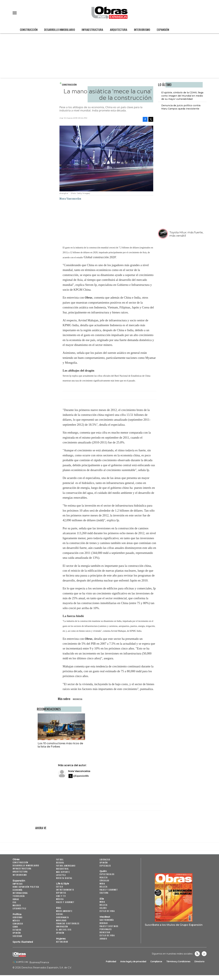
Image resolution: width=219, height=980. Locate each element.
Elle (102, 899)
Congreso (18, 924)
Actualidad (62, 942)
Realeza (104, 877)
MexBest (105, 917)
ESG (14, 902)
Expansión (163, 30)
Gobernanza (62, 917)
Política (17, 914)
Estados (17, 930)
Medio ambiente (64, 911)
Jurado (103, 939)
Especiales (105, 866)
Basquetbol (62, 869)
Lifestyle (61, 875)
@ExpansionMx (81, 776)
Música (60, 899)
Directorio (199, 962)
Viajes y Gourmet (65, 902)
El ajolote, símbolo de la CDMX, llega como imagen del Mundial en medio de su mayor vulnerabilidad (182, 96)
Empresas (18, 884)
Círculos (104, 880)
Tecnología (19, 896)
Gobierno (18, 917)
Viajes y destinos (109, 926)
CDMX (15, 927)
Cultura (104, 893)
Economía (18, 890)
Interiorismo (142, 30)
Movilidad (61, 920)
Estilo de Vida (107, 935)
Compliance (156, 962)
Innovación (62, 926)
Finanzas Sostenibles (68, 923)
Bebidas (104, 923)
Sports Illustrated (23, 942)
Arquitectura (119, 30)
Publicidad (111, 962)
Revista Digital (64, 878)
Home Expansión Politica (26, 887)
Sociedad (17, 936)
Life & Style (63, 884)
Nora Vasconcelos (79, 771)
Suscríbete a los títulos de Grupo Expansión (174, 925)
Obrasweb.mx (204, 954)
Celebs (103, 908)
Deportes (61, 893)
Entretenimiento (65, 890)
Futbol (60, 859)
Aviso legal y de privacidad (133, 962)
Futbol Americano (66, 866)
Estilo (59, 887)
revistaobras (197, 954)
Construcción (29, 30)
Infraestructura (92, 30)
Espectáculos (107, 874)
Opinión (17, 933)
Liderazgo (105, 859)
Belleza (104, 887)
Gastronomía (107, 920)
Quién (103, 871)
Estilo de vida (107, 911)
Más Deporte (63, 872)
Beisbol (60, 863)
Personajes (106, 929)
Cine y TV (61, 896)
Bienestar (105, 932)
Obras (16, 859)
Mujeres (17, 905)
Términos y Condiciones (178, 962)
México (16, 920)
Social (60, 914)
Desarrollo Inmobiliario (59, 30)
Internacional (20, 893)
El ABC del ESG (64, 930)
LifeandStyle (19, 908)
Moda (102, 884)
